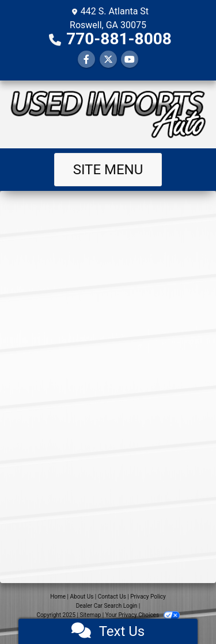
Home (58, 597)
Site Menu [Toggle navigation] (108, 170)
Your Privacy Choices (143, 615)
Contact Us (112, 597)
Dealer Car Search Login (107, 606)
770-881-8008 (119, 39)
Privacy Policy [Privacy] (148, 597)
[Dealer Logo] (108, 114)
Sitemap (90, 615)
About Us (82, 597)
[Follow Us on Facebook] (86, 60)
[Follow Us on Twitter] (108, 60)
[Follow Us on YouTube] (130, 60)
